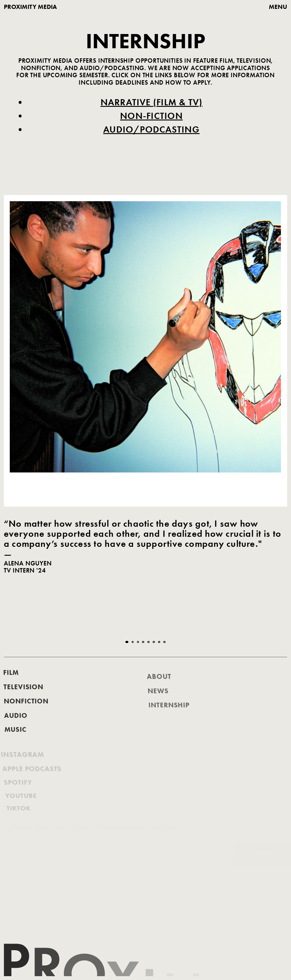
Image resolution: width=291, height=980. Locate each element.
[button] (127, 642)
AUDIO (16, 724)
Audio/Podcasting (151, 130)
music (17, 737)
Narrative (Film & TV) (151, 103)
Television (23, 697)
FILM (9, 683)
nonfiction (26, 711)
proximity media (30, 7)
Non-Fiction (151, 117)
